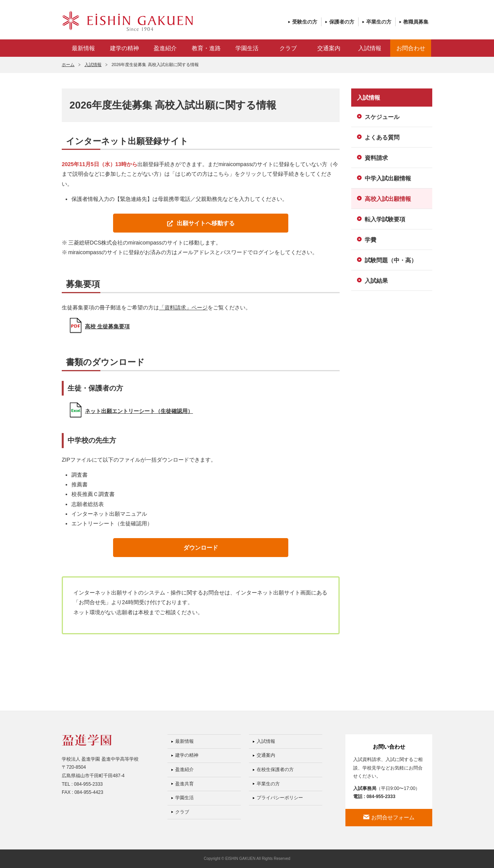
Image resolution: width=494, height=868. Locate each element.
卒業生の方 (379, 22)
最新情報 (83, 48)
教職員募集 (416, 22)
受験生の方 (305, 22)
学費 (370, 240)
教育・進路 (206, 48)
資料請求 (376, 158)
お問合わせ (411, 48)
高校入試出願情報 (388, 199)
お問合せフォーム (393, 817)
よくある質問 (382, 137)
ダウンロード (201, 548)
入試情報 (370, 48)
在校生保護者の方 (275, 769)
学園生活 (247, 48)
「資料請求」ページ (183, 307)
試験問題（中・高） (391, 260)
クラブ (288, 48)
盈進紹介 (165, 48)
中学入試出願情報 (388, 178)
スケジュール (382, 117)
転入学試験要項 (385, 219)
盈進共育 (184, 784)
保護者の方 (342, 22)
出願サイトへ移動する (206, 223)
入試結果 (376, 281)
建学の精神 (124, 48)
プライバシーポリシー (280, 798)
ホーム (68, 65)
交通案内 (329, 48)
